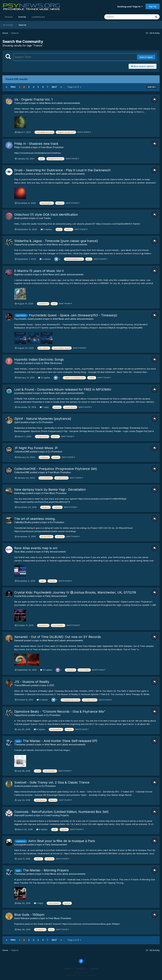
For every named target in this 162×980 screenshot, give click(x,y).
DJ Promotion (46, 422)
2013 (52, 685)
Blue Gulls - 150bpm (29, 915)
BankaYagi (20, 493)
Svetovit (19, 786)
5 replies (42, 700)
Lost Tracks (45, 218)
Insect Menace (22, 918)
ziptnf (17, 422)
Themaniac (20, 744)
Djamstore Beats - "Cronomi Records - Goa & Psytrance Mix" (60, 712)
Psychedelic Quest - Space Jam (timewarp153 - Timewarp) (73, 315)
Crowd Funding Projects (56, 815)
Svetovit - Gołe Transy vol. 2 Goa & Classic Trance (52, 782)
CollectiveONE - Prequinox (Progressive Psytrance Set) (56, 469)
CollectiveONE (22, 452)
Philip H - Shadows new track (36, 144)
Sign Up (153, 6)
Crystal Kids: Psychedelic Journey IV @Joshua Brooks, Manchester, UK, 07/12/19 (75, 592)
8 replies (42, 829)
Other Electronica (53, 363)
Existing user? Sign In (130, 7)
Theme (68, 969)
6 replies (39, 729)
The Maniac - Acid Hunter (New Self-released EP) (60, 741)
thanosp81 (20, 815)
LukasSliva (20, 174)
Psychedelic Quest (24, 319)
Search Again (146, 57)
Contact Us (81, 969)
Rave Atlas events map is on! (36, 548)
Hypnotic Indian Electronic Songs (39, 359)
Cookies (94, 969)
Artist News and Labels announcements (60, 103)
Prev (13, 87)
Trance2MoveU (22, 685)
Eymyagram (20, 844)
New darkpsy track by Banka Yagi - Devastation (50, 490)
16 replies (46, 670)
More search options (143, 66)
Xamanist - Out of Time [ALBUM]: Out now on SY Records (58, 637)
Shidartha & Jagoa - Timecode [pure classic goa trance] (56, 241)
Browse (9, 17)
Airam (17, 218)
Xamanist (19, 640)
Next (54, 87)
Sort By (152, 87)
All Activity (8, 25)
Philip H (18, 147)
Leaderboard (38, 17)
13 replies (44, 378)
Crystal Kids (20, 596)
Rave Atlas (20, 552)
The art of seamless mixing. (35, 519)
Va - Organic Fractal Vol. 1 (33, 99)
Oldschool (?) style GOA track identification (46, 215)
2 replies (46, 229)
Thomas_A (20, 363)
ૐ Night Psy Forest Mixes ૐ (36, 448)
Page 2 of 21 (74, 87)
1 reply (44, 407)
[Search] (120, 17)
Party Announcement (55, 552)
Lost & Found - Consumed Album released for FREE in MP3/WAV (63, 389)
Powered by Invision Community (81, 975)
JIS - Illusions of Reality (32, 682)
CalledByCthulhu (23, 522)
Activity (22, 18)
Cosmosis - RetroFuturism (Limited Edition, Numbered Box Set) (61, 812)
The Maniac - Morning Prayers (46, 870)
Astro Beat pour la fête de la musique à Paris (62, 841)
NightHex (19, 274)
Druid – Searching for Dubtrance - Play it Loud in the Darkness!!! (62, 170)
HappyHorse (21, 244)
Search (22, 25)
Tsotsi (17, 103)
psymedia (19, 393)
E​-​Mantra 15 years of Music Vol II (39, 271)
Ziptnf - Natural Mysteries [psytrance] (43, 419)
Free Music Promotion (52, 147)
